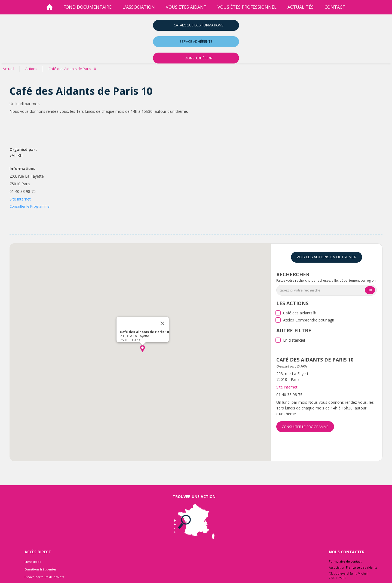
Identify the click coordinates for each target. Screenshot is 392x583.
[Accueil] (50, 7)
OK (370, 290)
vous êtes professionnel (247, 7)
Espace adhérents (196, 41)
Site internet (20, 199)
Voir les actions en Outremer (326, 257)
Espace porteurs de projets (44, 577)
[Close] (162, 323)
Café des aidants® (299, 313)
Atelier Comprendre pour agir (309, 320)
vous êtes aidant (186, 7)
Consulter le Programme (30, 206)
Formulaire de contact (345, 561)
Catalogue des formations (199, 25)
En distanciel (294, 340)
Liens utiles (33, 562)
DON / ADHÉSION (199, 58)
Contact (335, 7)
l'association (139, 7)
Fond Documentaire (88, 7)
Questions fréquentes (40, 569)
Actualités (301, 7)
